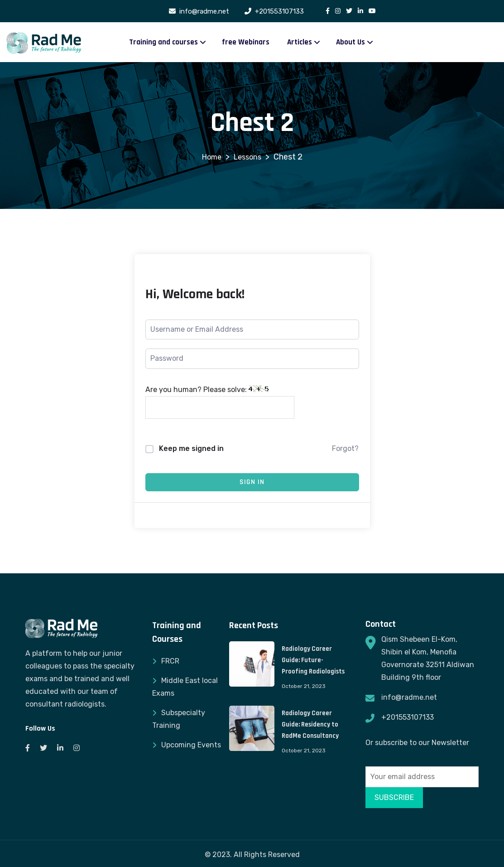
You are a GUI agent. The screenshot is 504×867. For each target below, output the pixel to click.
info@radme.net (409, 697)
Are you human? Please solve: (220, 402)
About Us (350, 42)
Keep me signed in (191, 448)
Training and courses (163, 42)
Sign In (252, 482)
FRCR (170, 661)
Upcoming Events (191, 745)
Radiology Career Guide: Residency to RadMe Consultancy (310, 724)
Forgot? (345, 448)
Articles (300, 42)
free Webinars (246, 42)
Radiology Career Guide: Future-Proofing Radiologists (313, 660)
